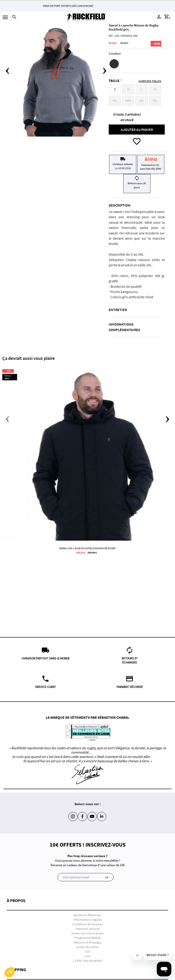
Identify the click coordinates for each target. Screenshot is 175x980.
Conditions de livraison (88, 924)
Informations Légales (87, 920)
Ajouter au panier (137, 130)
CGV (87, 951)
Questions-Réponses (87, 915)
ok (107, 877)
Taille (114, 80)
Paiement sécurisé (88, 929)
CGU (87, 956)
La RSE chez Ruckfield (88, 961)
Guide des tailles (87, 947)
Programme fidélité (88, 938)
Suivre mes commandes (87, 933)
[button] (87, 904)
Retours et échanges (88, 942)
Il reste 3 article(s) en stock (127, 117)
